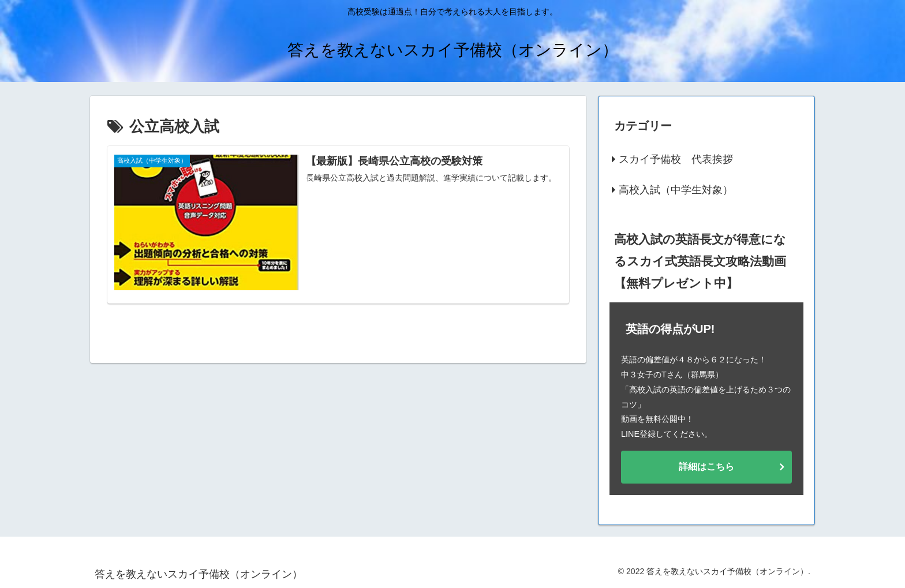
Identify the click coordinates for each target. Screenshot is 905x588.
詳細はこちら (706, 467)
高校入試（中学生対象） (676, 190)
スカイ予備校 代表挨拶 (676, 159)
